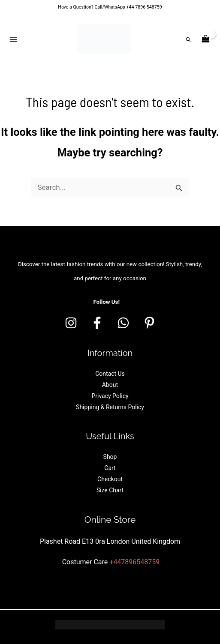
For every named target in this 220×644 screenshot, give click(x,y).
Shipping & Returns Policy (110, 407)
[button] (189, 40)
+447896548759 (134, 562)
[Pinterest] (149, 323)
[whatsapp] (123, 323)
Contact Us (110, 374)
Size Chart (110, 490)
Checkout (110, 479)
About (110, 385)
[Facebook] (97, 323)
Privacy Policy (110, 396)
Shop (110, 457)
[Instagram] (71, 323)
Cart (110, 468)
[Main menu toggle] (13, 39)
